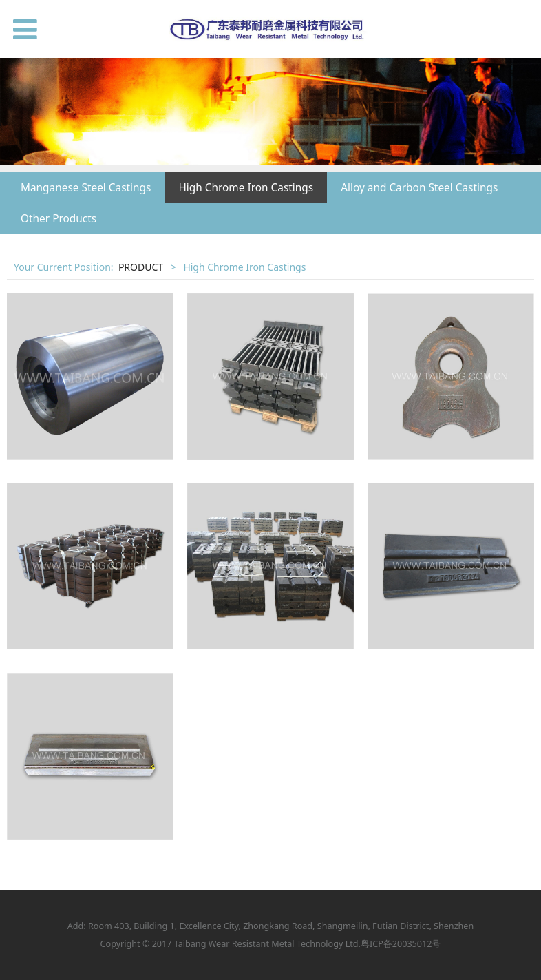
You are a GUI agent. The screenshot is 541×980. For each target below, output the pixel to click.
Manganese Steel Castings (86, 188)
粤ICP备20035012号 (401, 944)
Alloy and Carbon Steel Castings (419, 188)
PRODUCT (141, 267)
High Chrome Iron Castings (246, 188)
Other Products (59, 219)
